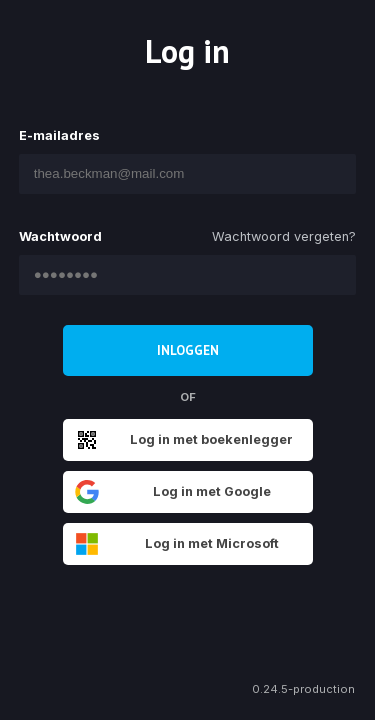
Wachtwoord (60, 236)
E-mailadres (59, 135)
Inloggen (188, 350)
